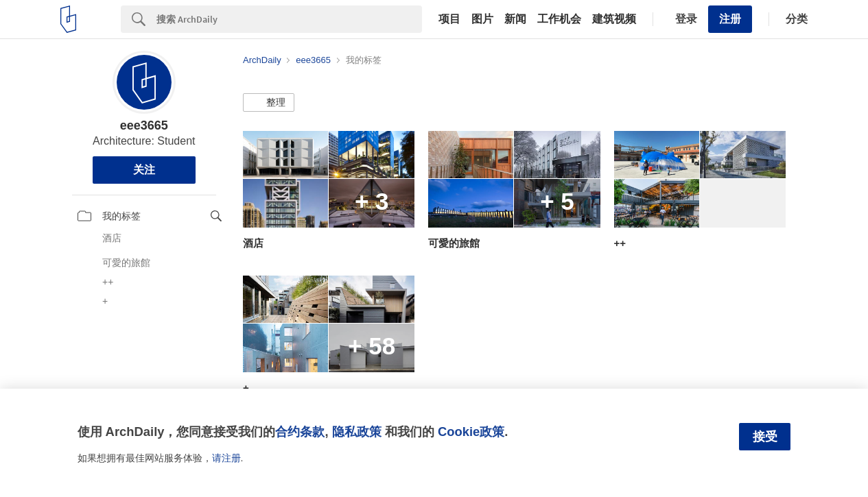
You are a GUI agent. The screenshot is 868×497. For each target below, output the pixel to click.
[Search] (289, 19)
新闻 (515, 19)
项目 (449, 19)
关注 (144, 170)
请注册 (226, 458)
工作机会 (559, 19)
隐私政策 (357, 432)
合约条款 (300, 432)
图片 (482, 19)
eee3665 (144, 125)
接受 (765, 437)
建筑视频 (614, 19)
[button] (269, 103)
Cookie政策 (471, 432)
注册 (730, 19)
